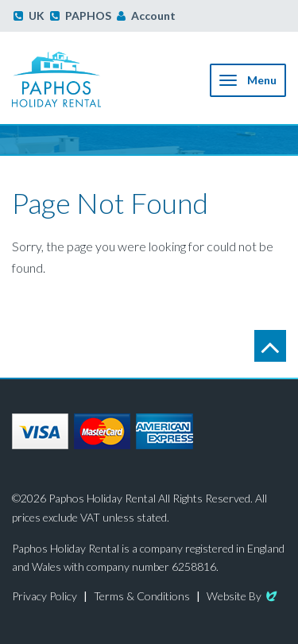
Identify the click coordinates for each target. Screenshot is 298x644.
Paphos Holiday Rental (75, 80)
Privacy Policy (45, 596)
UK (29, 16)
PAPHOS (81, 16)
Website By (243, 596)
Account (153, 16)
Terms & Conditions (142, 596)
